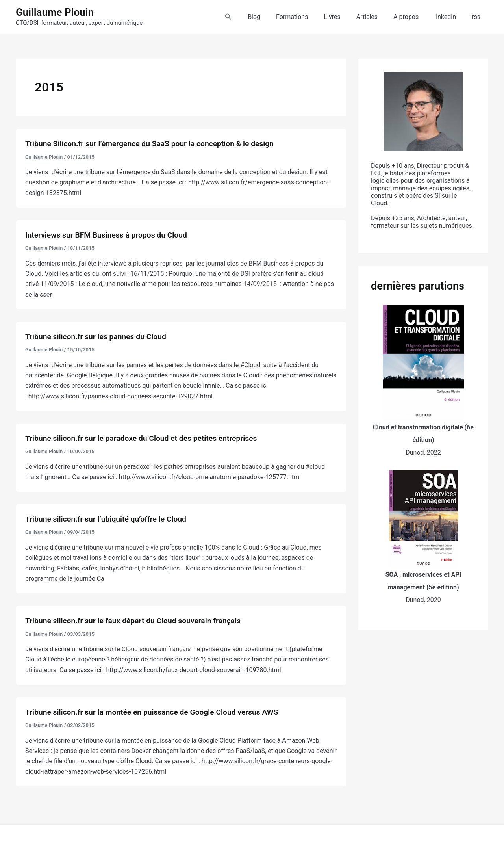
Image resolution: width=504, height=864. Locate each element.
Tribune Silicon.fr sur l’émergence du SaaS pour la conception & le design (154, 143)
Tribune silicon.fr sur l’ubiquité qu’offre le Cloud (109, 519)
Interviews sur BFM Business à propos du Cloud (109, 235)
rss (478, 17)
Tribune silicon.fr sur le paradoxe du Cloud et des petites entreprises (145, 438)
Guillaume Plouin (55, 12)
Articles (378, 17)
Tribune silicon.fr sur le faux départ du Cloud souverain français (137, 621)
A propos (414, 17)
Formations (309, 17)
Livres (346, 17)
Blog (274, 17)
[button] (250, 17)
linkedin (450, 17)
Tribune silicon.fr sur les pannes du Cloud (98, 336)
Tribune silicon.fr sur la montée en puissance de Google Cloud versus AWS (157, 712)
